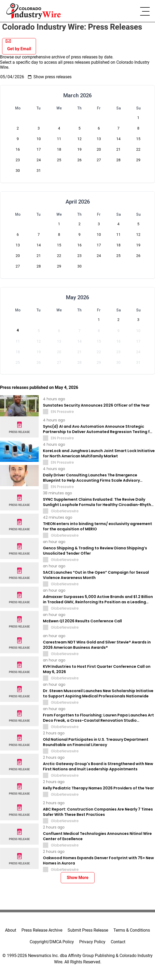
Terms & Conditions (132, 930)
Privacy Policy (92, 942)
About (11, 930)
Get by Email (18, 45)
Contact (118, 942)
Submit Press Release (88, 930)
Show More (78, 878)
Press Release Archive (42, 930)
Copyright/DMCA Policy (52, 942)
